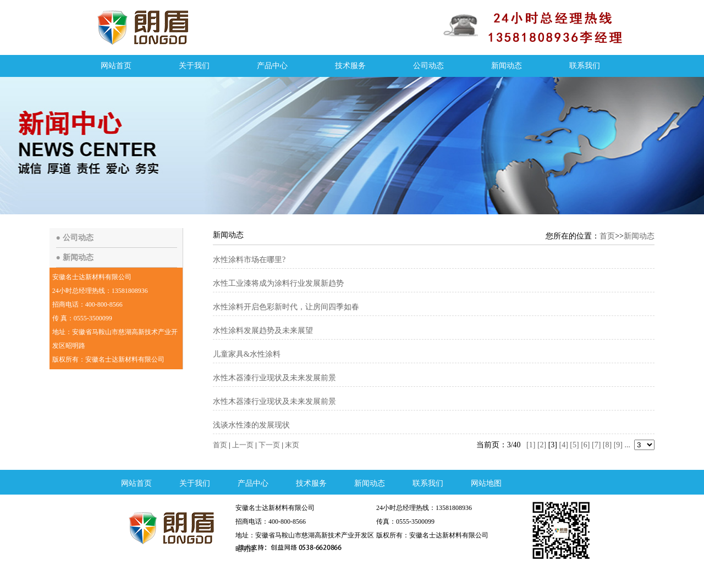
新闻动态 (507, 66)
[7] (596, 445)
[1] (531, 445)
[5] (574, 445)
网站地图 (486, 483)
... (628, 445)
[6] (585, 445)
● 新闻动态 (75, 257)
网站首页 (116, 66)
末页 (292, 445)
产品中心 (272, 66)
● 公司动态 (75, 238)
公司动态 (428, 66)
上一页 (243, 445)
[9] (618, 445)
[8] (607, 445)
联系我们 (585, 66)
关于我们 (194, 66)
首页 (607, 236)
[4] (564, 445)
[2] (542, 445)
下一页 (269, 445)
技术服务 (350, 66)
